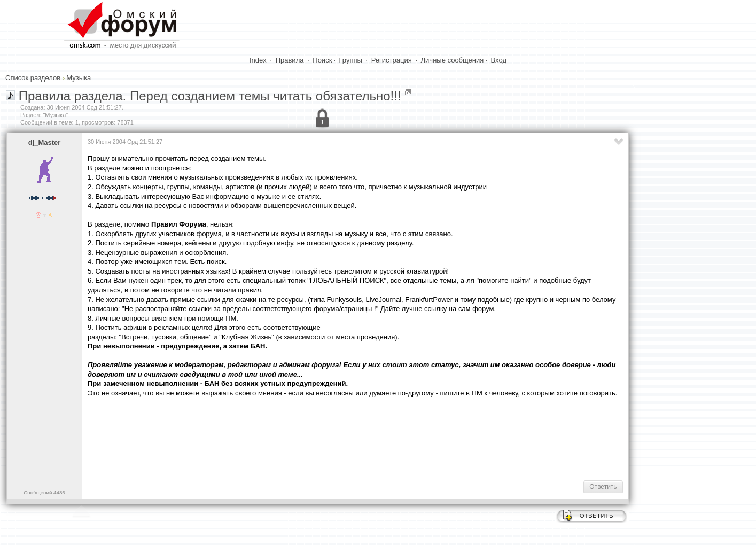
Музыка (79, 78)
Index (258, 60)
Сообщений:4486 (44, 492)
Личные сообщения (453, 60)
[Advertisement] (282, 438)
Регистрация (392, 60)
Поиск (322, 60)
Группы (351, 60)
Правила (290, 60)
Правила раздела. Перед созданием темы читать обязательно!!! (210, 96)
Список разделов (33, 78)
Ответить (603, 487)
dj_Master (45, 142)
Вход (499, 60)
